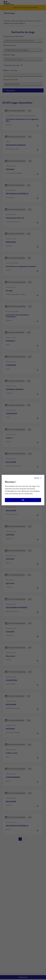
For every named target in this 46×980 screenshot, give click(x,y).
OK (23, 500)
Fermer (37, 478)
